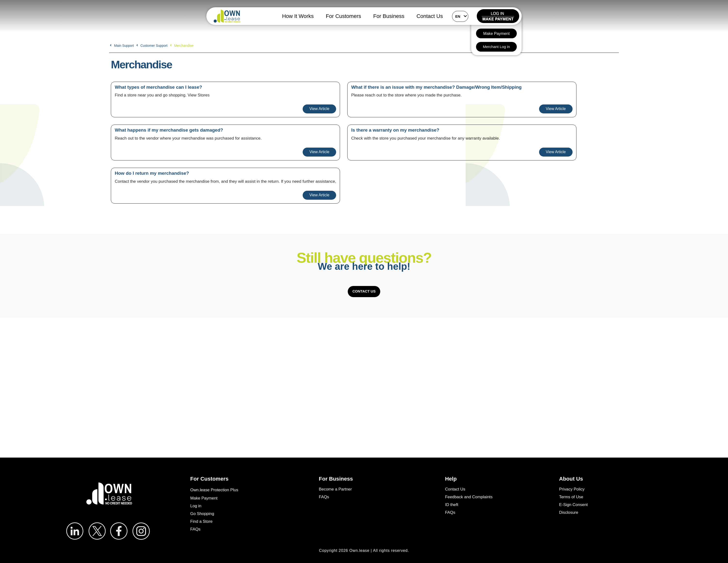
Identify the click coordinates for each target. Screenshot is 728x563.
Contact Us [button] (430, 16)
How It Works (298, 16)
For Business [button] (389, 16)
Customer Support (155, 46)
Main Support (124, 46)
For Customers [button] (344, 16)
